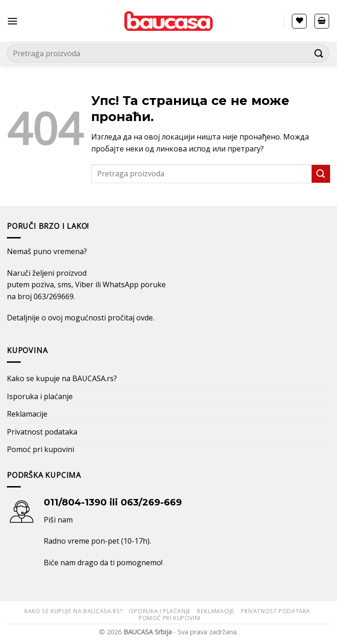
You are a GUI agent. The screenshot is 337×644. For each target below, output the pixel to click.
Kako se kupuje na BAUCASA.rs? (62, 378)
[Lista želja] (299, 21)
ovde (145, 318)
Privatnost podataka (42, 432)
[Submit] (319, 53)
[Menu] (12, 21)
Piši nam (58, 520)
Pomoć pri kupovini (41, 449)
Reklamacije (27, 414)
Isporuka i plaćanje (40, 396)
